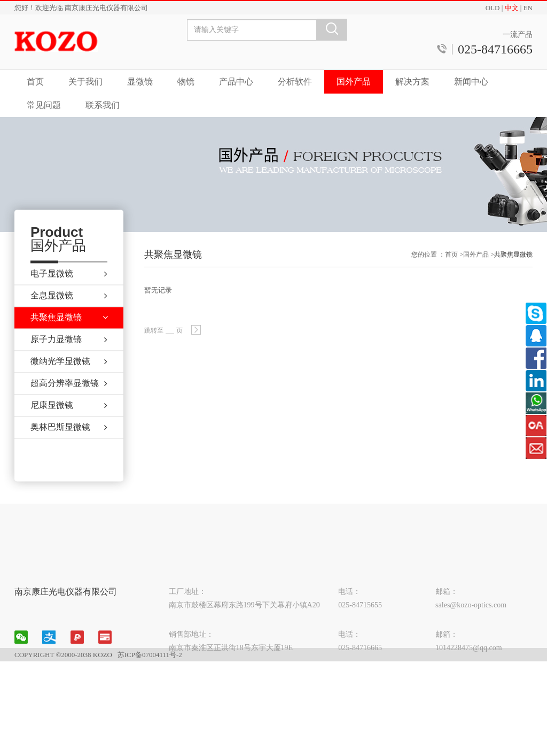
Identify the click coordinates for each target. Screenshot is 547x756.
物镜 (186, 82)
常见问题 (44, 105)
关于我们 (85, 82)
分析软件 (295, 82)
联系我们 (103, 105)
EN (528, 8)
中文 (512, 8)
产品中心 (236, 82)
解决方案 (412, 82)
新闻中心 (471, 82)
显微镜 (140, 82)
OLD (493, 8)
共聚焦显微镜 (513, 259)
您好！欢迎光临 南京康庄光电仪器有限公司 (81, 8)
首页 (35, 82)
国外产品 (354, 82)
